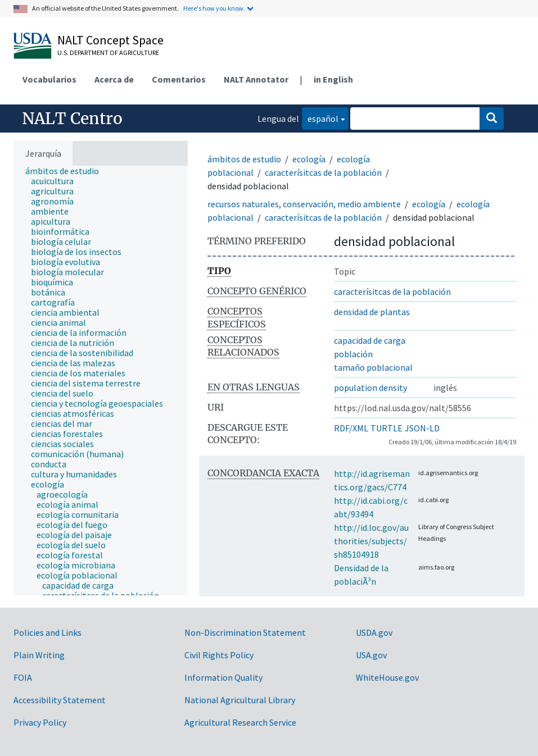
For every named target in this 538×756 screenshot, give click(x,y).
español (320, 118)
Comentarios (179, 79)
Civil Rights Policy (219, 655)
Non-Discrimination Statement (245, 632)
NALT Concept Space (110, 40)
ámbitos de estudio (244, 159)
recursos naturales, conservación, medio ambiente (304, 204)
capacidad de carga (370, 340)
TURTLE (386, 428)
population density (370, 388)
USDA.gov (374, 632)
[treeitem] (67, 171)
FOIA (23, 677)
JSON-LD (422, 428)
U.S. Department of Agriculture (108, 53)
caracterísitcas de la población (323, 172)
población (353, 354)
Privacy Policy (40, 722)
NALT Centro (72, 119)
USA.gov (371, 655)
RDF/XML (351, 428)
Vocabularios (49, 79)
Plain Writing (39, 655)
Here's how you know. (214, 8)
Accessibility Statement (60, 700)
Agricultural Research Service (240, 722)
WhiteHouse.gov (387, 677)
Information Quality (223, 677)
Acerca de (114, 79)
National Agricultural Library (240, 700)
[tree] (101, 381)
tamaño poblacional (373, 367)
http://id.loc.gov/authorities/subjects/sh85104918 (371, 541)
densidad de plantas (372, 312)
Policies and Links (48, 632)
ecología (309, 159)
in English (333, 79)
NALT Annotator (256, 79)
